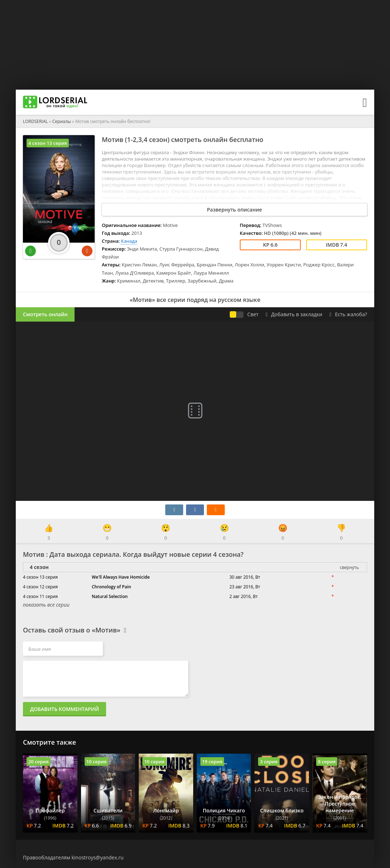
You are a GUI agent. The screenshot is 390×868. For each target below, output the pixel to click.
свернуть (349, 567)
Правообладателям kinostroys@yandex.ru (73, 857)
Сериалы (62, 121)
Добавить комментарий (65, 709)
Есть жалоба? (348, 314)
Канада (129, 241)
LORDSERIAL (35, 121)
